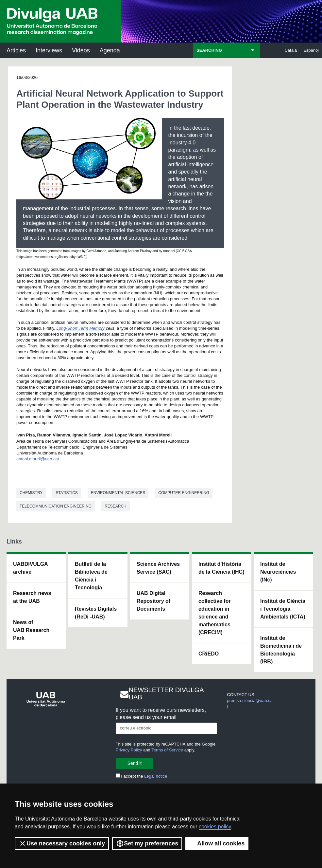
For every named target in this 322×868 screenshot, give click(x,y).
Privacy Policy (129, 750)
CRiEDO (209, 654)
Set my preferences (147, 843)
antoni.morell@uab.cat (38, 459)
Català (291, 50)
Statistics (67, 493)
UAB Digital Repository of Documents (153, 601)
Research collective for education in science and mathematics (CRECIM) (215, 613)
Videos (81, 50)
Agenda (110, 50)
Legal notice (156, 776)
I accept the (142, 776)
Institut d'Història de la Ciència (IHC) (221, 568)
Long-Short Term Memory (81, 328)
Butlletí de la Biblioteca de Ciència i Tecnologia (91, 576)
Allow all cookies (217, 843)
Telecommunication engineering (56, 506)
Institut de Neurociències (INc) (278, 572)
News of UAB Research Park (31, 630)
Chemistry (31, 493)
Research (116, 506)
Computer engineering (184, 493)
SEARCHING (209, 50)
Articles (16, 50)
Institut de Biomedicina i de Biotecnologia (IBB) (281, 650)
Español (311, 50)
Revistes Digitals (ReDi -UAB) (96, 613)
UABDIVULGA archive (31, 568)
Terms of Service (167, 750)
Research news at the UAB (32, 597)
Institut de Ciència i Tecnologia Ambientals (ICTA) (283, 609)
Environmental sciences (118, 493)
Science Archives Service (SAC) (158, 568)
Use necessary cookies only (62, 843)
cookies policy (215, 827)
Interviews (49, 50)
